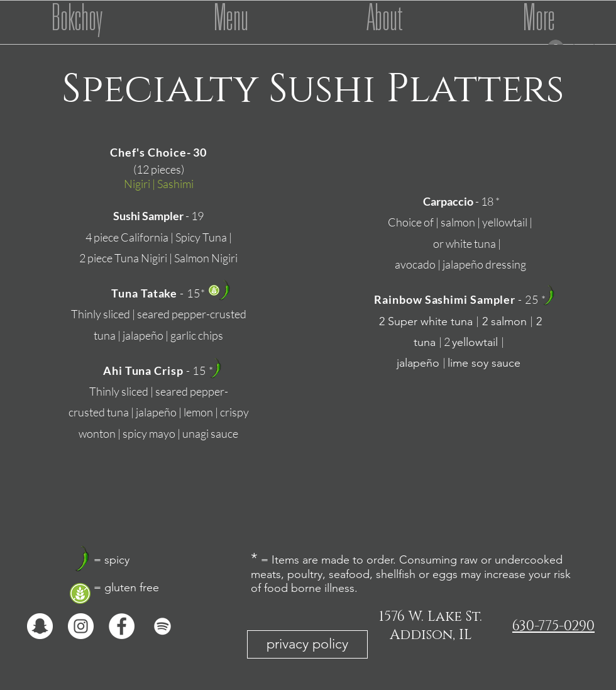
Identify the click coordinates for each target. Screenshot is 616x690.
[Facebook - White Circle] (122, 626)
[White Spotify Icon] (162, 626)
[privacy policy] (307, 644)
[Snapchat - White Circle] (40, 626)
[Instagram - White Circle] (81, 626)
